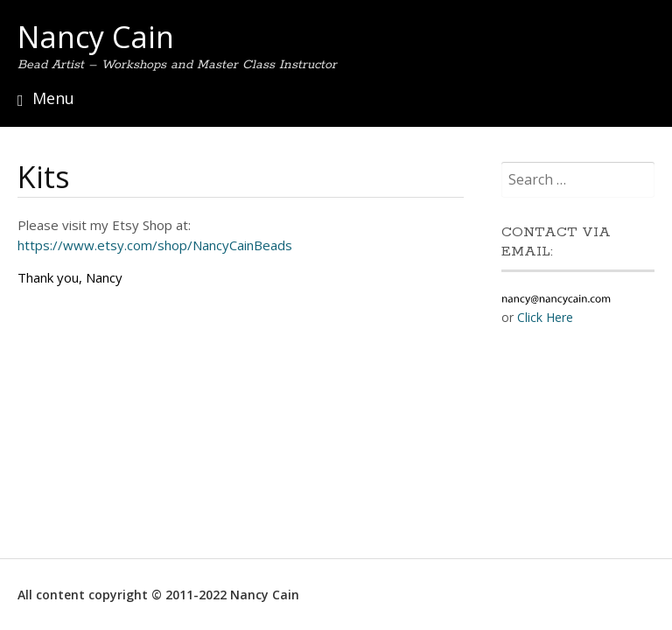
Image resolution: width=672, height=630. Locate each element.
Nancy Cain (96, 37)
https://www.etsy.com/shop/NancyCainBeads (155, 245)
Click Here (545, 317)
